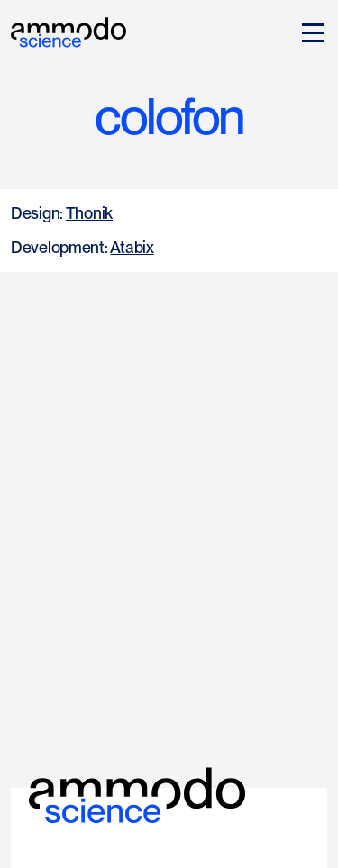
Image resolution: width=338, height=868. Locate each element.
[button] (309, 32)
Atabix (132, 247)
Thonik (89, 213)
